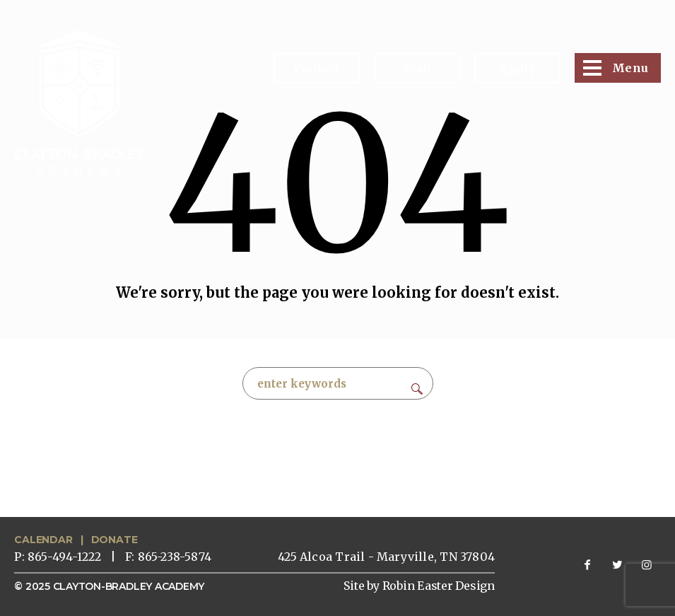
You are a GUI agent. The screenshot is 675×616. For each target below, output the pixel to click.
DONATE (115, 540)
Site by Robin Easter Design (419, 586)
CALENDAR (43, 540)
